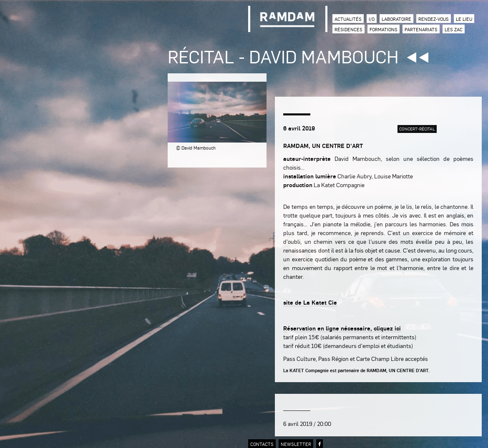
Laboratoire (396, 19)
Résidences (348, 29)
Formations (384, 29)
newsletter (296, 444)
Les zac (454, 29)
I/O (372, 19)
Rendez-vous (434, 19)
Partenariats (421, 29)
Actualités (348, 19)
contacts (262, 444)
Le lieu (464, 19)
